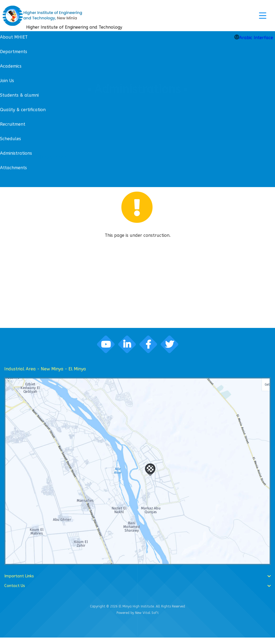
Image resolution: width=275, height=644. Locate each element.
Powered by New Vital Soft (138, 619)
